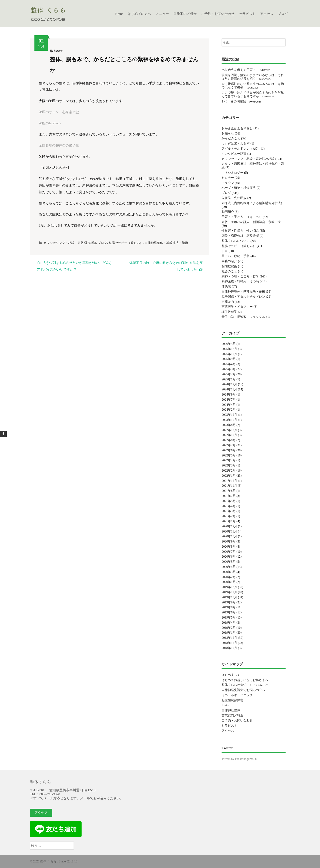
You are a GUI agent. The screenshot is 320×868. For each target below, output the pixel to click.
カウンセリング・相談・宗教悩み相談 (70, 243)
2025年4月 (229, 364)
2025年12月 (229, 349)
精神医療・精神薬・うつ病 (240, 281)
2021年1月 (229, 521)
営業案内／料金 (185, 14)
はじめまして (231, 675)
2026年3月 (229, 344)
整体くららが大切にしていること (245, 685)
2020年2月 (229, 577)
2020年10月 (229, 536)
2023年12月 (229, 415)
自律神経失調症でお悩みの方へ (243, 690)
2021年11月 (229, 486)
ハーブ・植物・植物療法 (239, 188)
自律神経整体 (231, 710)
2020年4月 (229, 567)
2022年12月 (229, 430)
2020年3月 (229, 572)
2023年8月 (229, 425)
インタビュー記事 (234, 154)
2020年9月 (229, 541)
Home (119, 14)
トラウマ (228, 183)
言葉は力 (228, 302)
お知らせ (228, 134)
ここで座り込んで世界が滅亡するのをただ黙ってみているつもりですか (253, 94)
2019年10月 (229, 597)
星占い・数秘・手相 (236, 256)
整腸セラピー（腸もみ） (126, 243)
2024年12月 (229, 384)
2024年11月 (229, 389)
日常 (225, 251)
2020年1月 (229, 582)
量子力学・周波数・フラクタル (243, 317)
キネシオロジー (232, 173)
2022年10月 (229, 435)
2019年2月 (229, 628)
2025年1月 (229, 379)
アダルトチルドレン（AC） (241, 149)
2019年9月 (229, 602)
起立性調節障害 (232, 700)
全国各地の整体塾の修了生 (59, 145)
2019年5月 (229, 618)
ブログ (283, 14)
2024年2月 (229, 410)
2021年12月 (229, 481)
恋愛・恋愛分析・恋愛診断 (240, 236)
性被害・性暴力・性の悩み (240, 231)
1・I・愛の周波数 (234, 101)
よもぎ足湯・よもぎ (236, 144)
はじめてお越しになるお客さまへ (245, 680)
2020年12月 (229, 526)
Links (225, 705)
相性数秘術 (229, 266)
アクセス (267, 14)
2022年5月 (229, 455)
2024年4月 (229, 405)
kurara (58, 51)
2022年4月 (229, 460)
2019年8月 (229, 607)
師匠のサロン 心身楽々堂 (59, 112)
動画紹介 (228, 212)
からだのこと (231, 138)
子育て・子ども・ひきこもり (242, 217)
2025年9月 (229, 359)
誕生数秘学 (229, 312)
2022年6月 (229, 450)
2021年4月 (229, 506)
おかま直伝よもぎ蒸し (237, 128)
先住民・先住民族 (234, 198)
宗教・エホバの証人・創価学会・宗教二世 (251, 222)
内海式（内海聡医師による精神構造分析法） (253, 203)
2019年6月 (229, 612)
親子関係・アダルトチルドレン (243, 297)
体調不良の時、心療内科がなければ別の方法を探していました (166, 266)
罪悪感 (226, 286)
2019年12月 (229, 587)
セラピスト (247, 14)
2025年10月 (229, 354)
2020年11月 (229, 531)
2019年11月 (229, 592)
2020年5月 (229, 562)
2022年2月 (229, 471)
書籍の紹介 (229, 261)
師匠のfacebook (50, 123)
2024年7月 (229, 400)
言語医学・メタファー (237, 307)
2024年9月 (229, 395)
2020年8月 (229, 547)
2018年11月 (229, 643)
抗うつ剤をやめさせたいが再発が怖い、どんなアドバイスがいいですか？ (75, 266)
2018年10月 (229, 648)
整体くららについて (236, 241)
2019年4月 (229, 623)
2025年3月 (229, 369)
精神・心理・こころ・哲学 (240, 276)
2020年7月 (229, 552)
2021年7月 (229, 496)
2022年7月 (229, 445)
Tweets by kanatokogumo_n (239, 759)
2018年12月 (229, 638)
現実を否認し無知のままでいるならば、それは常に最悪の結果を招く (253, 77)
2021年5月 (229, 501)
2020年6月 (229, 557)
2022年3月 (229, 465)
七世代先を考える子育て (239, 70)
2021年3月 (229, 511)
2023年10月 (229, 420)
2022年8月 (229, 440)
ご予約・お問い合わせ (218, 14)
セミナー (228, 178)
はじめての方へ (139, 14)
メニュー (162, 14)
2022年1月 (229, 476)
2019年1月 (229, 633)
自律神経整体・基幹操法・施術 (166, 243)
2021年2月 (229, 516)
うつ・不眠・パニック (237, 695)
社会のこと (229, 271)
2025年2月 (229, 374)
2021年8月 (229, 491)
